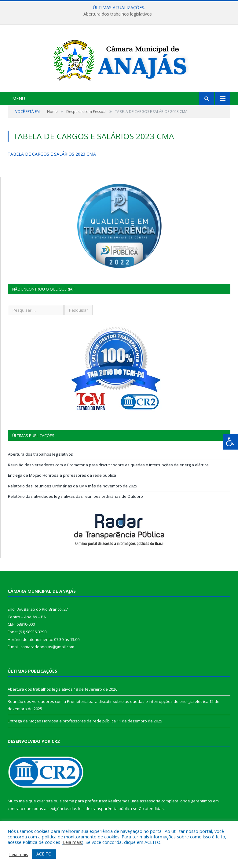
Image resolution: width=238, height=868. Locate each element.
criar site (45, 801)
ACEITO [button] (44, 854)
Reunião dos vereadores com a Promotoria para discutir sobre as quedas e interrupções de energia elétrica (108, 465)
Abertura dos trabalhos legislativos (118, 14)
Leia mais (72, 842)
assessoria (150, 801)
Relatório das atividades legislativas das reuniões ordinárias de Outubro (75, 496)
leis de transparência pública (105, 808)
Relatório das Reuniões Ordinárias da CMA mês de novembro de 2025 (73, 486)
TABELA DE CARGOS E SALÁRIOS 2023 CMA (52, 154)
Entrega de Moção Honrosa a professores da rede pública (62, 475)
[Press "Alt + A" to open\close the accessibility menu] (231, 442)
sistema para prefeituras (83, 801)
